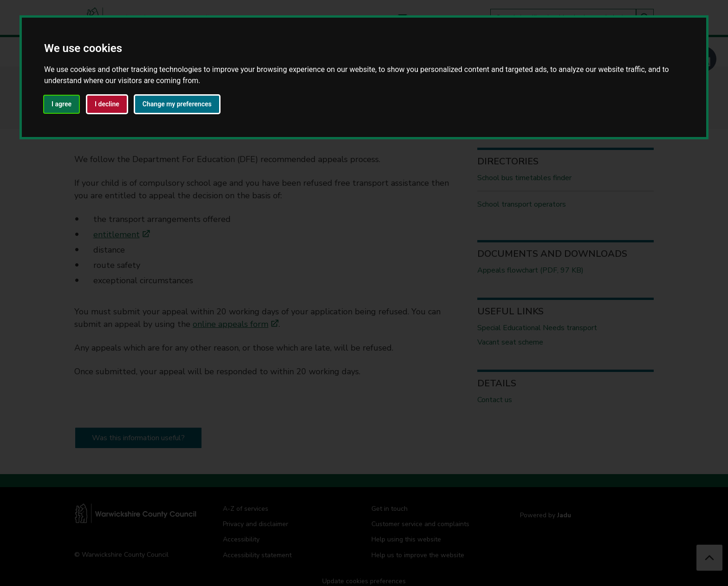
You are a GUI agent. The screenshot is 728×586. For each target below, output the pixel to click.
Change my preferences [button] (177, 104)
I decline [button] (107, 104)
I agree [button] (62, 104)
